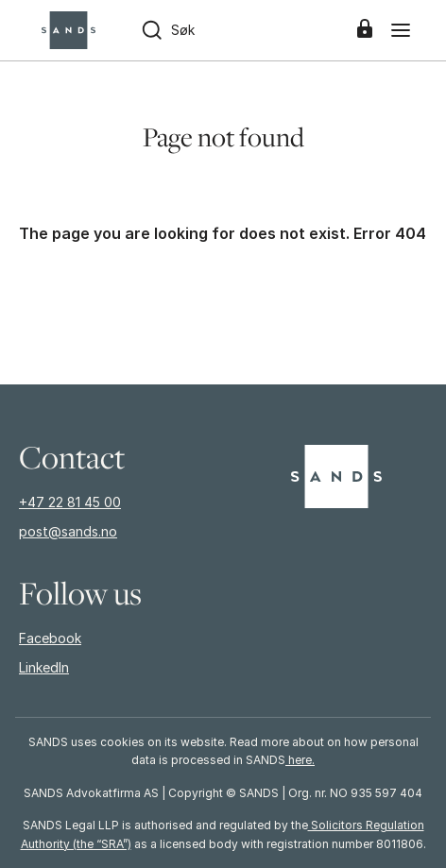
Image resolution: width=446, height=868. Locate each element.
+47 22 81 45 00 (70, 502)
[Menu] (401, 30)
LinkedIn (44, 667)
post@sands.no (68, 531)
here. (300, 760)
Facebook (50, 638)
